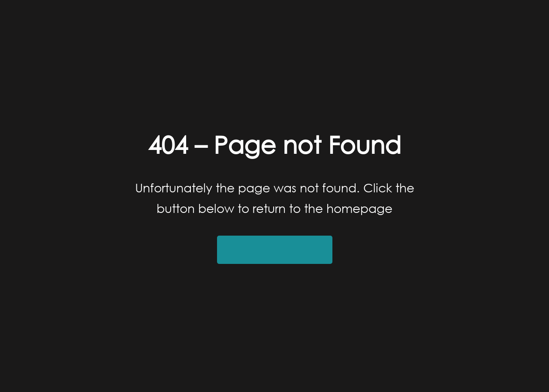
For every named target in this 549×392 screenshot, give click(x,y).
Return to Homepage (275, 250)
